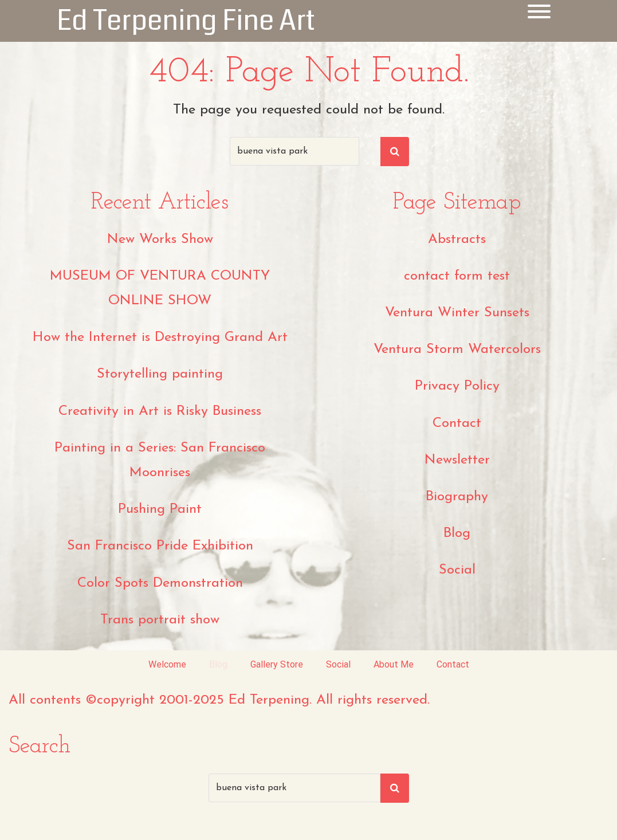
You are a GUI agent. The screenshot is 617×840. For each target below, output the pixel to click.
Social (457, 570)
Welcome (167, 664)
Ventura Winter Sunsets (457, 313)
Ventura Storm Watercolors (457, 350)
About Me (394, 664)
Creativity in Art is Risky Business (160, 411)
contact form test (457, 276)
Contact (457, 423)
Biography (457, 497)
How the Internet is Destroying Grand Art (160, 337)
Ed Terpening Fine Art (186, 21)
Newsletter (457, 460)
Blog (457, 533)
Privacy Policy (457, 386)
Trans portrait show (160, 620)
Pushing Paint (160, 509)
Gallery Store (277, 664)
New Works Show (160, 240)
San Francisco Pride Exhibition (160, 546)
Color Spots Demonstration (160, 583)
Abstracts (457, 240)
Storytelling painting (160, 374)
